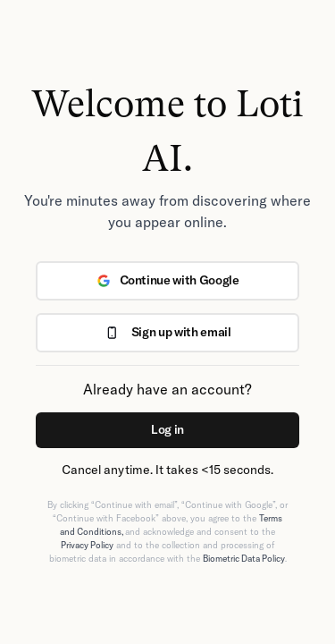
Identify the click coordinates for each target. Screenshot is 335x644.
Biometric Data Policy (244, 559)
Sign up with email (168, 332)
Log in (167, 429)
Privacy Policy (87, 545)
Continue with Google (168, 280)
